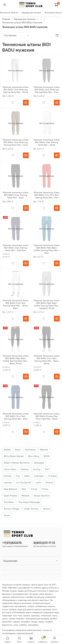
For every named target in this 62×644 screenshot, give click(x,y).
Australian (30, 450)
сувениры (35, 616)
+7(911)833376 (12, 543)
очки (16, 625)
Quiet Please (10, 496)
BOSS (47, 456)
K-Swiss (53, 476)
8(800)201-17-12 (44, 543)
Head (27, 476)
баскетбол (7, 622)
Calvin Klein (10, 469)
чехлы (5, 619)
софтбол (23, 625)
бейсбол (20, 619)
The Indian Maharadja (29, 502)
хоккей (26, 616)
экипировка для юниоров (37, 619)
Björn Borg (34, 456)
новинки (51, 606)
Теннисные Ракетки (9, 13)
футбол (54, 619)
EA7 (47, 469)
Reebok (25, 496)
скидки (31, 606)
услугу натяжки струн (12, 609)
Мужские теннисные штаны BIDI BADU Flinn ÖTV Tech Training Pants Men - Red (47, 195)
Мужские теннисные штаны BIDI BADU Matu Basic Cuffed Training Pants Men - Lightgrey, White (47, 304)
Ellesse (8, 476)
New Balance (10, 489)
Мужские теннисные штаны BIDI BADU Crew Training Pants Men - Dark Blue (16, 248)
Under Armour (31, 509)
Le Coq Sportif (24, 482)
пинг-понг (18, 616)
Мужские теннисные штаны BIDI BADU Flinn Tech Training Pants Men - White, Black (16, 304)
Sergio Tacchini (42, 496)
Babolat (44, 450)
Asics (18, 450)
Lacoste (8, 482)
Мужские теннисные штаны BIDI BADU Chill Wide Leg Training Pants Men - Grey (47, 90)
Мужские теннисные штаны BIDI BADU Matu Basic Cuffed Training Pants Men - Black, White (16, 360)
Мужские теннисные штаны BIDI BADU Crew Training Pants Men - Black (16, 195)
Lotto (38, 482)
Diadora (25, 469)
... (41, 19)
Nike (24, 489)
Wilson (47, 509)
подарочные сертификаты (14, 606)
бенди (34, 622)
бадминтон (7, 625)
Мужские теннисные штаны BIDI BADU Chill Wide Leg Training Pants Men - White (16, 90)
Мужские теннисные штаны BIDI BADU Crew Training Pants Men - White (47, 142)
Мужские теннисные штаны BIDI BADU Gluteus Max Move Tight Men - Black (47, 416)
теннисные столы (49, 616)
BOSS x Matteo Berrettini (17, 463)
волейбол (26, 622)
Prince (34, 489)
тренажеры (33, 625)
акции (47, 603)
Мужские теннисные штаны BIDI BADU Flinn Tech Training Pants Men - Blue (16, 416)
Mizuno (49, 482)
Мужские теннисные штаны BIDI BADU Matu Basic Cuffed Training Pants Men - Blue (47, 249)
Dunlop (37, 469)
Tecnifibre (9, 502)
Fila (18, 476)
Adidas (7, 450)
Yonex (7, 515)
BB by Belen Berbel (14, 456)
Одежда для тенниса (31, 13)
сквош (41, 622)
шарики (17, 622)
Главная (6, 19)
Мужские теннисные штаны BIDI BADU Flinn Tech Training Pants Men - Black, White (47, 360)
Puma (45, 489)
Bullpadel (39, 463)
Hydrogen (39, 476)
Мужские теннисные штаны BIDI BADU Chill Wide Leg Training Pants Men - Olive (16, 142)
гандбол (49, 622)
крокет (12, 619)
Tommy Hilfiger (12, 509)
